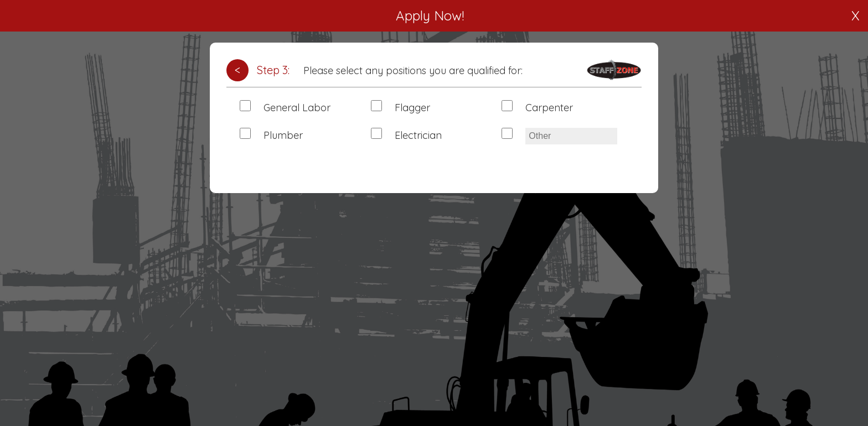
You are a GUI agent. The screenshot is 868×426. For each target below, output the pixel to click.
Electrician (418, 135)
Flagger (412, 108)
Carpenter (549, 108)
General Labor (297, 108)
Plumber (283, 135)
